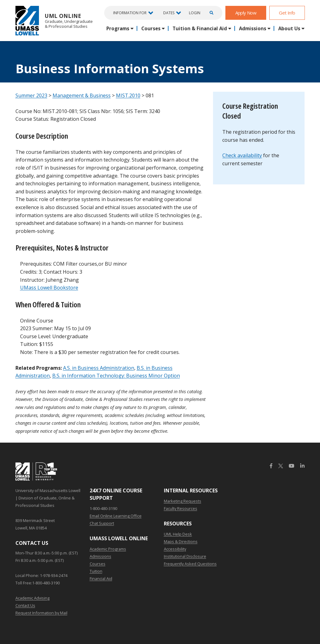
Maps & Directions (181, 541)
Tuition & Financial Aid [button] (200, 28)
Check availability (242, 155)
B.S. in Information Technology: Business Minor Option (116, 376)
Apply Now (246, 13)
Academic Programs (108, 549)
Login (195, 13)
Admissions (100, 556)
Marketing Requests (183, 501)
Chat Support (102, 523)
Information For (130, 13)
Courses (98, 564)
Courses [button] (151, 28)
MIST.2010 (128, 95)
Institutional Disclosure (185, 556)
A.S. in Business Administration (99, 368)
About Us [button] (289, 28)
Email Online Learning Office (116, 516)
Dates (169, 13)
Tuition (96, 571)
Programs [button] (118, 28)
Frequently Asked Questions (190, 564)
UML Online (54, 21)
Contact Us (25, 605)
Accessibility (175, 549)
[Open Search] (211, 13)
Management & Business (82, 95)
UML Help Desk (178, 534)
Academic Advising (32, 598)
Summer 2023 (31, 95)
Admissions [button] (253, 28)
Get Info (287, 13)
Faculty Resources (181, 508)
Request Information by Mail (41, 613)
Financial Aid (101, 579)
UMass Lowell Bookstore (49, 288)
